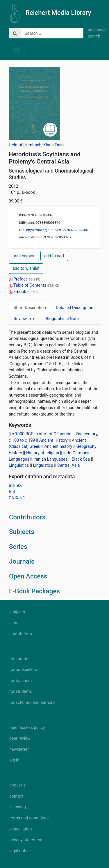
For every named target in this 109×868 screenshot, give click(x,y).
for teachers (20, 681)
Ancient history (58, 447)
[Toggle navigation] (17, 52)
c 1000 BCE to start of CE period (42, 434)
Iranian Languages (51, 459)
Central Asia (68, 465)
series (15, 623)
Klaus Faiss (54, 145)
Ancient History (53, 440)
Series (18, 546)
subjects (17, 612)
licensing (18, 807)
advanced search (94, 33)
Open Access (28, 576)
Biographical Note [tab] (62, 319)
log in (14, 760)
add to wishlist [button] (26, 268)
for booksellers (23, 670)
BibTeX (15, 486)
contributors (21, 634)
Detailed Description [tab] (75, 308)
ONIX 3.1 (17, 498)
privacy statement (26, 840)
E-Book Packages (34, 591)
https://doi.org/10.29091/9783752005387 (57, 230)
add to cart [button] (54, 256)
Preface (19, 279)
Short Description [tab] (30, 308)
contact (16, 796)
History (15, 453)
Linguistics (19, 465)
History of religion (43, 453)
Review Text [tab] (25, 319)
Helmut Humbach (25, 145)
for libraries (20, 659)
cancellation (21, 829)
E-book (18, 292)
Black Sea (81, 459)
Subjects (22, 532)
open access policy (27, 728)
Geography (86, 447)
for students (21, 692)
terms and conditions (29, 818)
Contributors (27, 517)
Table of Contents (28, 285)
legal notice (20, 851)
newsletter (19, 749)
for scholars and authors (32, 703)
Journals (22, 561)
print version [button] (24, 256)
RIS (12, 492)
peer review (20, 738)
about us (17, 785)
